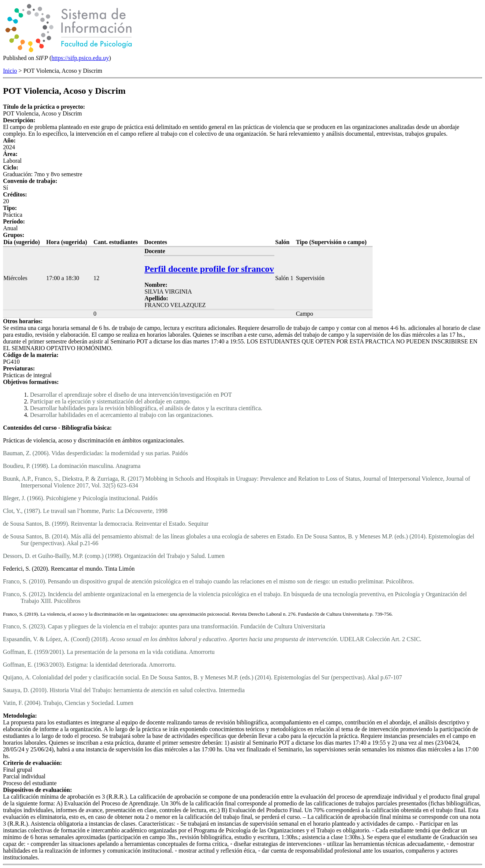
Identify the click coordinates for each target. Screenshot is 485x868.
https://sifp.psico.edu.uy (80, 58)
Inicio (10, 71)
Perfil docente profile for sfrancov (209, 269)
